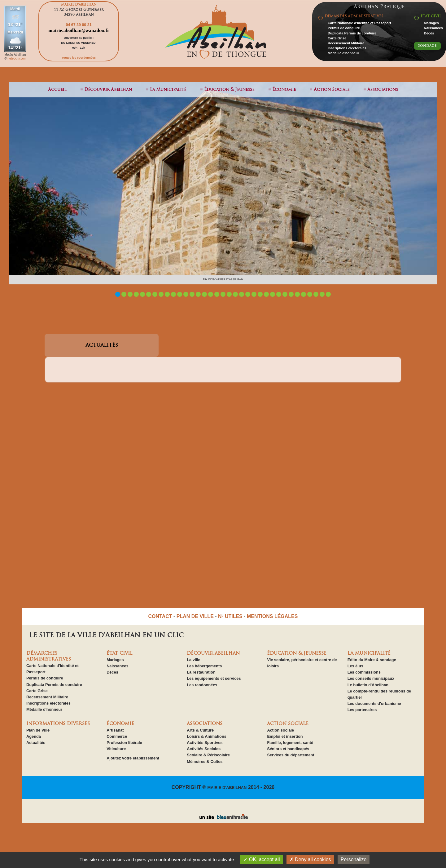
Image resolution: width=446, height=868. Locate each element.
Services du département (291, 755)
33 (316, 294)
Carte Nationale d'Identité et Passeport (359, 23)
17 (217, 294)
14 (198, 294)
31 (304, 294)
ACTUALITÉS (102, 345)
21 (242, 294)
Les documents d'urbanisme (374, 703)
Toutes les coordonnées (79, 58)
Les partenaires (362, 710)
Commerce (117, 736)
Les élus (355, 666)
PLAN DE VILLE (195, 616)
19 (229, 294)
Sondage (427, 46)
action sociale (332, 90)
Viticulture (116, 749)
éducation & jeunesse (229, 90)
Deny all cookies (310, 859)
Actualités (36, 743)
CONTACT (160, 616)
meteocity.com (17, 58)
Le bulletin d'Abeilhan (368, 685)
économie (284, 90)
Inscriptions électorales (347, 48)
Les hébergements (204, 666)
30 (297, 294)
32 (310, 294)
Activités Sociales (204, 749)
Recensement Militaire (346, 43)
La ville (193, 660)
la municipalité (168, 90)
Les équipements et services (214, 678)
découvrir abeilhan (108, 90)
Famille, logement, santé (290, 743)
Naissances (433, 28)
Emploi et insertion (285, 736)
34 (322, 294)
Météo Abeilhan (15, 55)
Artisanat (115, 730)
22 (248, 294)
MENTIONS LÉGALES (272, 616)
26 (273, 294)
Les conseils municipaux (371, 678)
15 (204, 294)
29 (291, 294)
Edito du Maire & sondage (372, 660)
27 (279, 294)
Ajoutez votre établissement (133, 758)
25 (266, 294)
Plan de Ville (38, 730)
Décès (429, 33)
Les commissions (364, 672)
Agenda (34, 736)
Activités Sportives (205, 743)
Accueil (57, 90)
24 (260, 294)
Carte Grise (337, 38)
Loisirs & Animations (207, 736)
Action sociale (280, 730)
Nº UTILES (230, 616)
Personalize (354, 859)
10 (173, 294)
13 (192, 294)
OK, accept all (262, 859)
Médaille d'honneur (343, 53)
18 (223, 294)
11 (180, 294)
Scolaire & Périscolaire (208, 755)
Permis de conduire (344, 28)
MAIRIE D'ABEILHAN (227, 788)
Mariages (431, 23)
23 (254, 294)
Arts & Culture (200, 730)
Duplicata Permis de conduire (352, 33)
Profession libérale (124, 743)
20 (235, 294)
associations (383, 90)
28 (285, 294)
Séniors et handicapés (288, 749)
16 (211, 294)
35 (328, 294)
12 (186, 294)
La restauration (201, 672)
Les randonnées (202, 685)
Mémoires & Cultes (205, 761)
